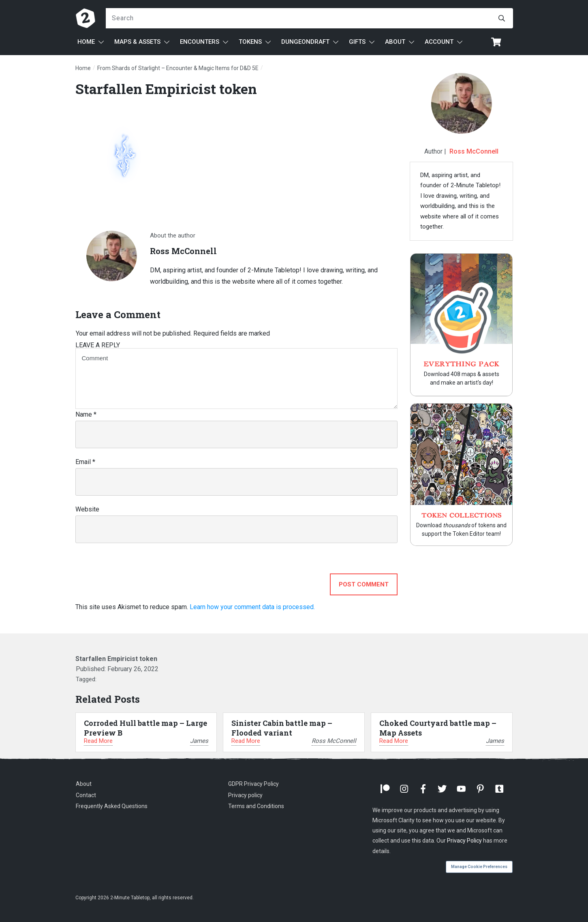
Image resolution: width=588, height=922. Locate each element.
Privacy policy (245, 795)
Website (87, 509)
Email (85, 462)
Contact (86, 795)
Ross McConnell (474, 151)
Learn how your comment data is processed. (252, 607)
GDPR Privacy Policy (253, 784)
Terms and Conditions (256, 806)
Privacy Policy (464, 841)
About (84, 784)
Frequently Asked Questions (112, 806)
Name (86, 414)
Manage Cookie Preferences (479, 867)
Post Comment (364, 584)
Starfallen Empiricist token (166, 89)
